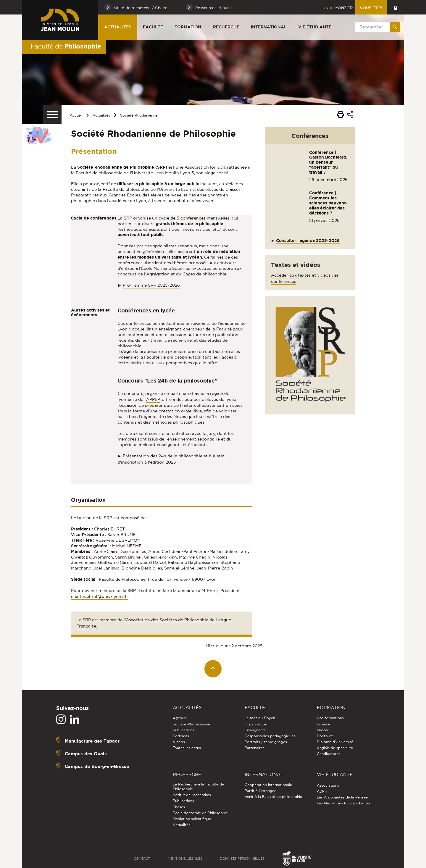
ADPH (322, 791)
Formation (188, 27)
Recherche (226, 27)
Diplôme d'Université (335, 742)
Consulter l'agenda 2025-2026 (308, 241)
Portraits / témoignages (266, 742)
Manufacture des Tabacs (92, 741)
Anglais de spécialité (335, 748)
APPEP (153, 399)
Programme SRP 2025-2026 (151, 285)
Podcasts (181, 736)
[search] (377, 27)
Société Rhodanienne (139, 115)
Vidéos (179, 742)
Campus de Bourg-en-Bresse (97, 766)
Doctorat (325, 736)
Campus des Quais (86, 754)
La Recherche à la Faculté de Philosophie (198, 786)
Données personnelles (242, 859)
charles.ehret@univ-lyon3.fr (100, 596)
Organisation (256, 724)
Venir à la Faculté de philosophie (273, 797)
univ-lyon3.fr (338, 8)
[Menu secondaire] (52, 114)
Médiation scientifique (192, 819)
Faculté (153, 27)
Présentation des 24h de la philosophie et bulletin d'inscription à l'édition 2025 (171, 459)
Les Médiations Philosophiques (344, 803)
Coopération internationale (268, 785)
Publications (183, 730)
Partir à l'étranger (260, 791)
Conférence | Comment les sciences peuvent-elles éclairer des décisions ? (328, 203)
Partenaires (255, 748)
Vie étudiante (315, 27)
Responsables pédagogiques (270, 736)
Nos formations (330, 718)
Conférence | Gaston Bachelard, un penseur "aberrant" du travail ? (328, 162)
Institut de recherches (192, 795)
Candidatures (329, 754)
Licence (323, 724)
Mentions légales (185, 859)
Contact (142, 859)
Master (323, 730)
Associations (328, 785)
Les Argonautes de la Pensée (342, 797)
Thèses (179, 807)
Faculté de (66, 46)
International (269, 27)
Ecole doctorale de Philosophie (200, 813)
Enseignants (255, 730)
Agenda (180, 718)
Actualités (118, 27)
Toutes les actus (187, 748)
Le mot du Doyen (260, 718)
